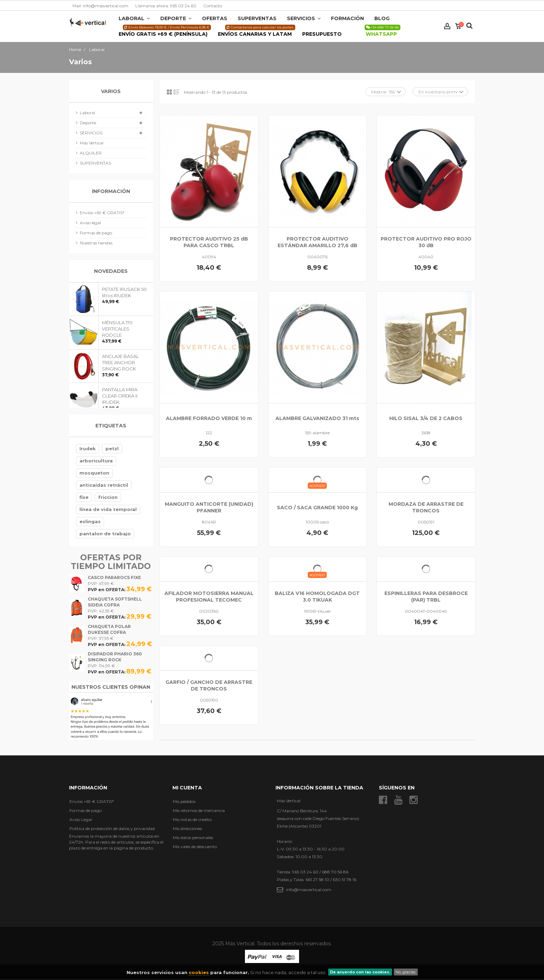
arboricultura (96, 461)
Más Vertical (92, 143)
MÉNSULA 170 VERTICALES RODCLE (117, 329)
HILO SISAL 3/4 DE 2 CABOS (426, 418)
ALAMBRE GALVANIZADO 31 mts (317, 418)
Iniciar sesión (447, 26)
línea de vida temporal (108, 509)
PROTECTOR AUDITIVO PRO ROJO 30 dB (426, 242)
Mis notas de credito (192, 819)
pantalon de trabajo (105, 534)
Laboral (87, 113)
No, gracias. (406, 972)
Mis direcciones (187, 828)
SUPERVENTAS (95, 163)
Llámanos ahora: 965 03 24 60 (166, 6)
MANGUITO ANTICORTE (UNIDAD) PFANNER (209, 507)
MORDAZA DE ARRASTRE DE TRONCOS (426, 507)
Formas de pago (96, 233)
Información (111, 191)
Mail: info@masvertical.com (100, 6)
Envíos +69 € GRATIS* (102, 213)
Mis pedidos (184, 801)
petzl (112, 449)
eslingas (90, 521)
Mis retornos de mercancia (199, 810)
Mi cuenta (187, 788)
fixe (84, 497)
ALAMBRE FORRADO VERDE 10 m (209, 418)
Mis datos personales (193, 837)
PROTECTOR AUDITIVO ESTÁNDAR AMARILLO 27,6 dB (317, 242)
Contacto (213, 6)
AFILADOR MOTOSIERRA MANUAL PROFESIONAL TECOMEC (209, 597)
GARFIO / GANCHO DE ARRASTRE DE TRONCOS (209, 685)
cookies (199, 972)
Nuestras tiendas (96, 243)
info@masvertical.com (309, 890)
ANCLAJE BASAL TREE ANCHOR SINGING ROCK (120, 362)
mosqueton (94, 473)
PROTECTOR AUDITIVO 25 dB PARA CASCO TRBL (209, 242)
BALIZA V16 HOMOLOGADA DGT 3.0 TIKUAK (317, 597)
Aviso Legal (81, 819)
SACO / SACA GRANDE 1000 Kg (317, 508)
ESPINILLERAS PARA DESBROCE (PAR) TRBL (426, 597)
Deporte (88, 123)
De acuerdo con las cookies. (360, 972)
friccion (108, 497)
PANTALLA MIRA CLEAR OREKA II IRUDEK (120, 396)
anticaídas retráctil (104, 485)
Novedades (111, 271)
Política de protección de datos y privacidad (112, 828)
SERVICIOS (91, 133)
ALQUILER (91, 153)
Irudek (88, 449)
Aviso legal (90, 223)
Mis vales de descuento (195, 847)
